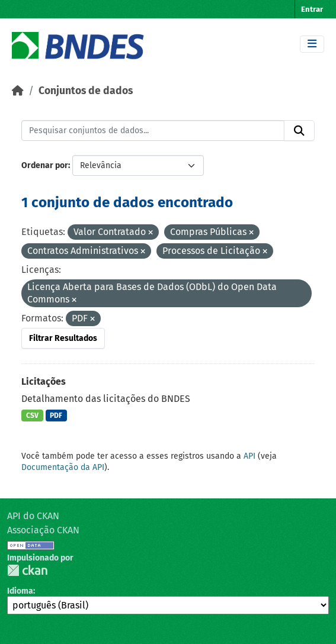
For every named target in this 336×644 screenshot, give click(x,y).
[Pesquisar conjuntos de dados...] (153, 131)
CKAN (27, 570)
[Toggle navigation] (312, 44)
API (249, 456)
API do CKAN (33, 516)
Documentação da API (63, 467)
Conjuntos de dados (86, 91)
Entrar (312, 9)
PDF (56, 416)
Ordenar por (45, 165)
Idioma (20, 591)
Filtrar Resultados (63, 338)
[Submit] (299, 131)
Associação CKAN (43, 530)
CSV (32, 416)
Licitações (44, 381)
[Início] (18, 91)
